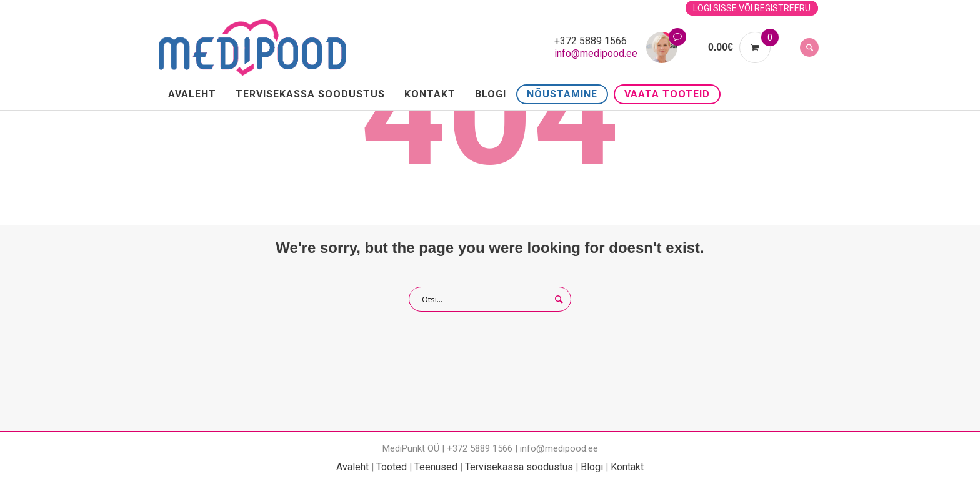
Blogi (592, 467)
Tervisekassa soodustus (519, 467)
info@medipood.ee (596, 53)
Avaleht (352, 467)
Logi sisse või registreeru (752, 8)
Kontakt (627, 467)
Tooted (392, 467)
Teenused (436, 467)
